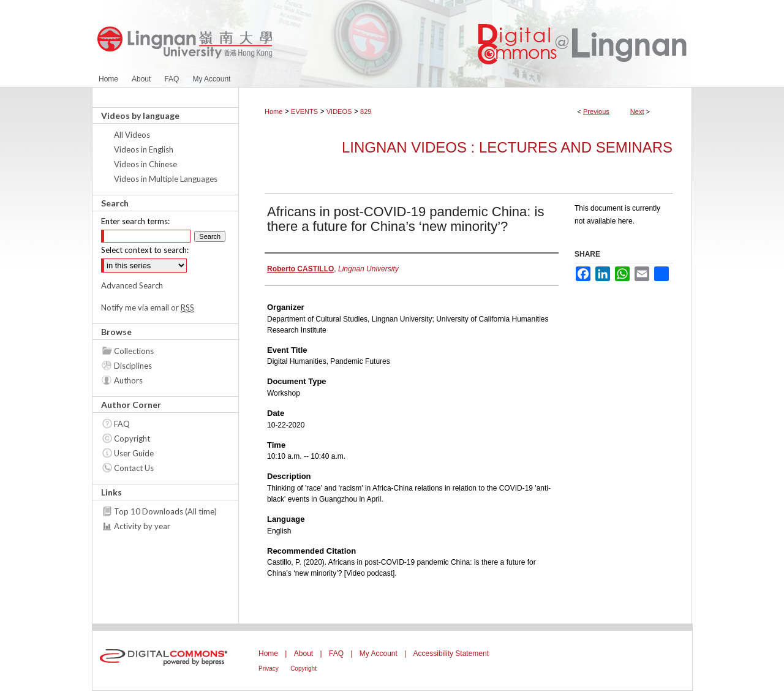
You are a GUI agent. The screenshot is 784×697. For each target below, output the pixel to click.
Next (637, 111)
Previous (596, 111)
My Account (379, 654)
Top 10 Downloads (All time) (165, 511)
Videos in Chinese (145, 164)
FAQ (122, 424)
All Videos (132, 135)
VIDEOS (339, 111)
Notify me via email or (148, 307)
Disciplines (133, 366)
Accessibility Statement (451, 654)
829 (366, 111)
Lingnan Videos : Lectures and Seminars (507, 147)
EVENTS (304, 111)
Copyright (132, 439)
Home (273, 111)
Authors (128, 380)
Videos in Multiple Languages (166, 179)
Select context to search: (145, 250)
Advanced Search (132, 285)
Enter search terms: (135, 221)
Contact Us (134, 468)
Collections (134, 351)
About (303, 654)
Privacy (269, 669)
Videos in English (144, 149)
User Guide (134, 453)
